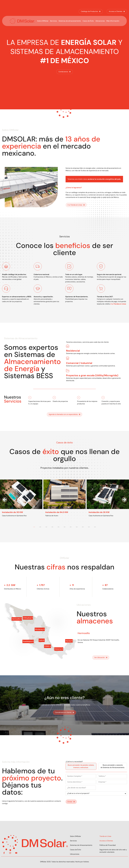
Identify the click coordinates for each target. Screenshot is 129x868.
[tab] (81, 766)
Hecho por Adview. (82, 862)
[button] (5, 500)
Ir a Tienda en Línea (118, 304)
